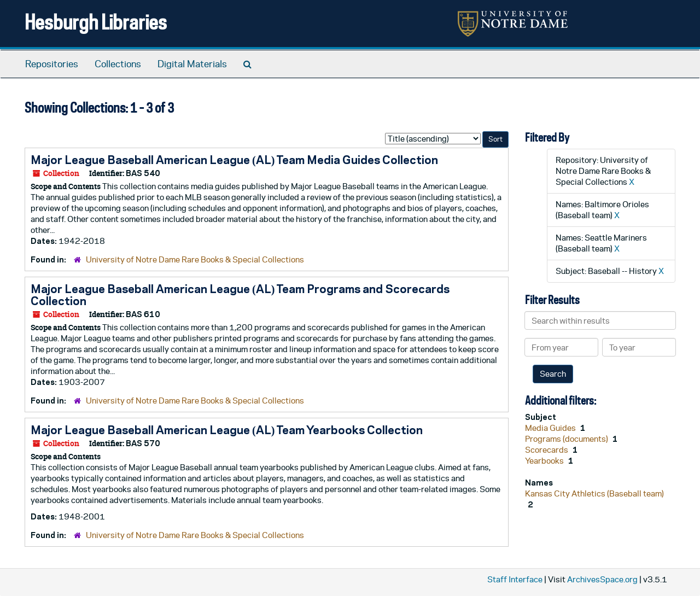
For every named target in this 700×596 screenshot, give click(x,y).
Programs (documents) (567, 439)
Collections (118, 64)
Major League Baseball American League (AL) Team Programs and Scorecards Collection (240, 295)
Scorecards (547, 450)
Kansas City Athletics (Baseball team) (594, 493)
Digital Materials (192, 64)
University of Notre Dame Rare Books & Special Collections (195, 259)
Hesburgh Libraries (96, 22)
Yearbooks (545, 461)
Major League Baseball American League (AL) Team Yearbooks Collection (227, 430)
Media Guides (551, 428)
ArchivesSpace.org (602, 579)
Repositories (52, 64)
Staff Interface (515, 579)
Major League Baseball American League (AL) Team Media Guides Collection (234, 160)
